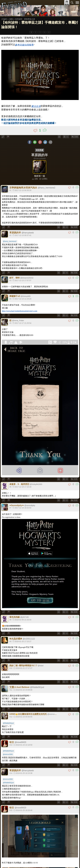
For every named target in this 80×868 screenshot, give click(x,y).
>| (49, 32)
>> (44, 32)
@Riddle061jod (8, 723)
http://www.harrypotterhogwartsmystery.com (20, 311)
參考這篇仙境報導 (24, 45)
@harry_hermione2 (10, 241)
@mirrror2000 (8, 754)
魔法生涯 (36, 106)
